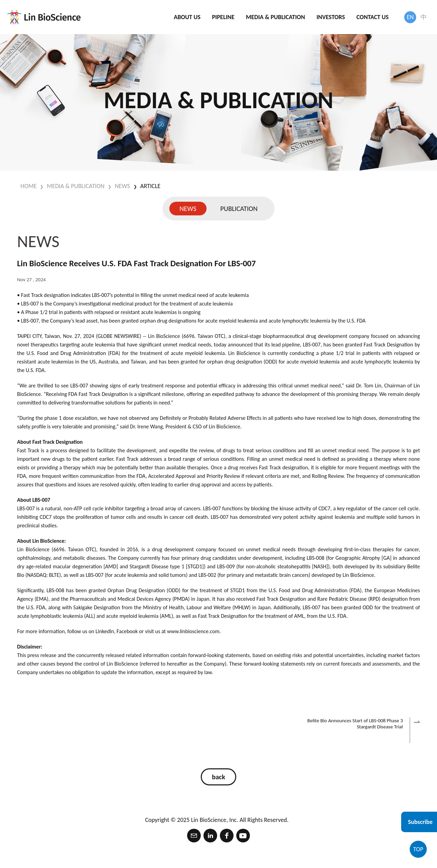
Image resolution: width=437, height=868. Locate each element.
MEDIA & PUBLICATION (275, 17)
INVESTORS (331, 17)
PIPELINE (223, 17)
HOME (29, 186)
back (219, 777)
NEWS (122, 186)
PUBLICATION (239, 209)
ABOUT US (187, 17)
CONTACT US (372, 17)
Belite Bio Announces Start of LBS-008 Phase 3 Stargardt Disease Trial (355, 730)
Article (150, 186)
